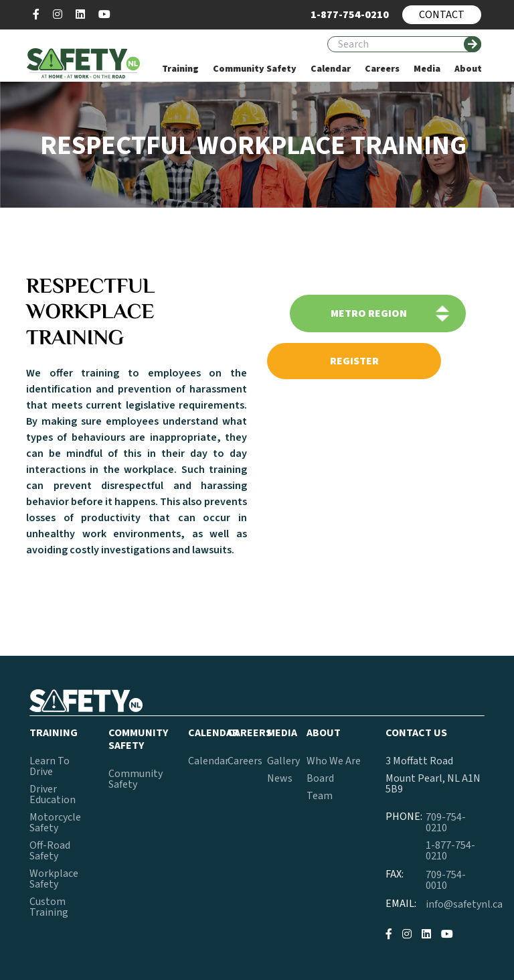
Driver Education (53, 794)
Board (320, 778)
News (280, 778)
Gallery (283, 761)
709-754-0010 (446, 880)
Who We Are (334, 761)
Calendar (208, 761)
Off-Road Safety (50, 851)
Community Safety (136, 779)
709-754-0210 (446, 823)
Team (320, 796)
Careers (245, 761)
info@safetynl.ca (464, 904)
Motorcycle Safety (55, 823)
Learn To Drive (50, 766)
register (354, 361)
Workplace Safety (54, 879)
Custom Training (49, 907)
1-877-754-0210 (450, 851)
